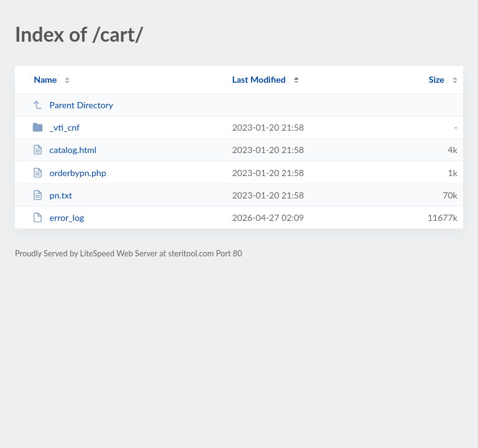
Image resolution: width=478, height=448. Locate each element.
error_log (58, 217)
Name (45, 79)
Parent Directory (73, 105)
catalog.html (64, 150)
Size (437, 79)
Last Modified (259, 79)
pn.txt (52, 195)
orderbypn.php (69, 173)
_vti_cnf (56, 127)
